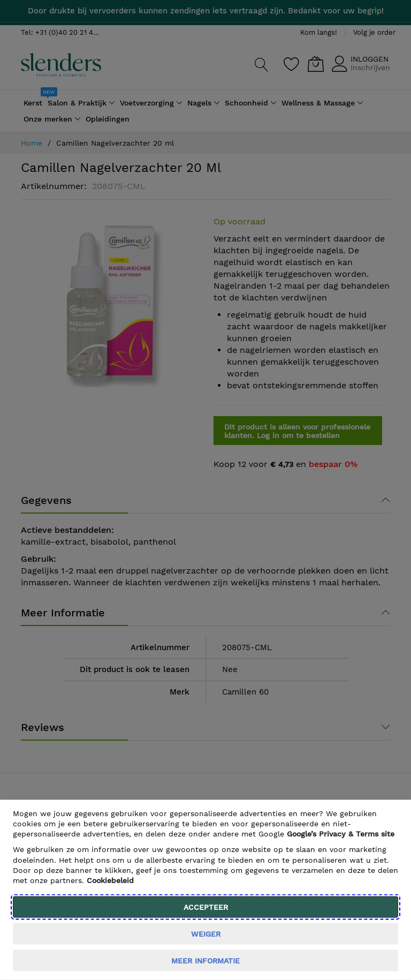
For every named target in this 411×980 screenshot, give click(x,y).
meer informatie (205, 961)
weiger (206, 934)
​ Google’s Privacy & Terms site (341, 834)
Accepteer (206, 907)
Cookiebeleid (110, 880)
